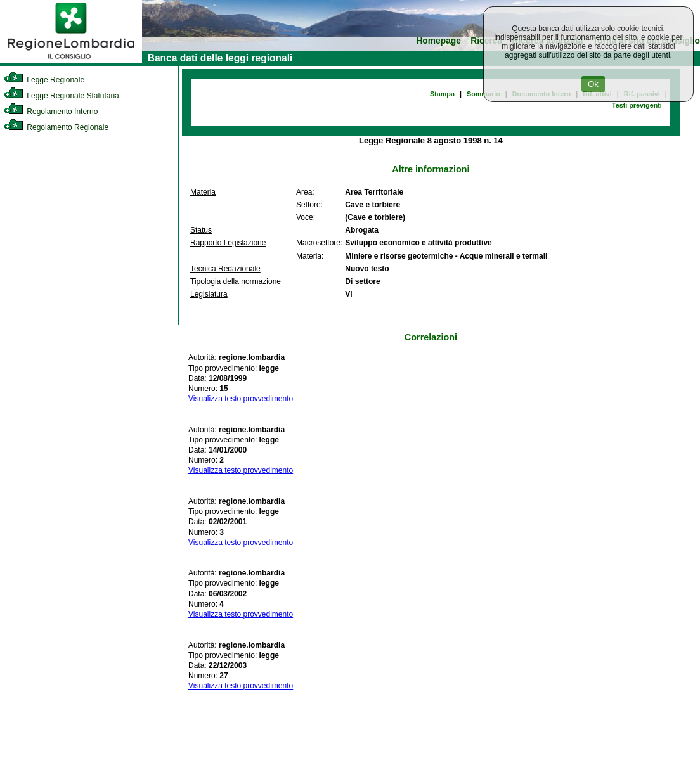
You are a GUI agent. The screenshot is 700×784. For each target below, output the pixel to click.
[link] (71, 61)
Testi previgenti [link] (637, 105)
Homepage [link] (438, 41)
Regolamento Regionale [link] (56, 127)
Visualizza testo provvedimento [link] (241, 399)
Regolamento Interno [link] (51, 112)
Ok (593, 84)
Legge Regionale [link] (44, 80)
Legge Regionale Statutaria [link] (62, 96)
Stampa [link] (442, 94)
